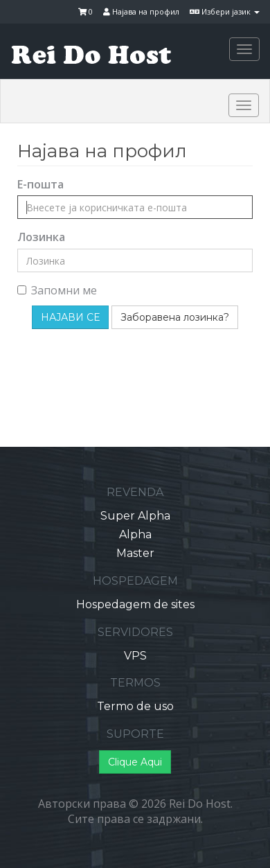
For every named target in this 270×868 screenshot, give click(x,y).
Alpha (135, 534)
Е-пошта (40, 184)
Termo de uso (135, 706)
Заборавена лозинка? (175, 317)
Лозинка (41, 237)
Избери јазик (225, 11)
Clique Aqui (135, 762)
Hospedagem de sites (135, 604)
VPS (135, 656)
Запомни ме (57, 290)
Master (135, 553)
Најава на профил (141, 11)
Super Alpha (135, 516)
